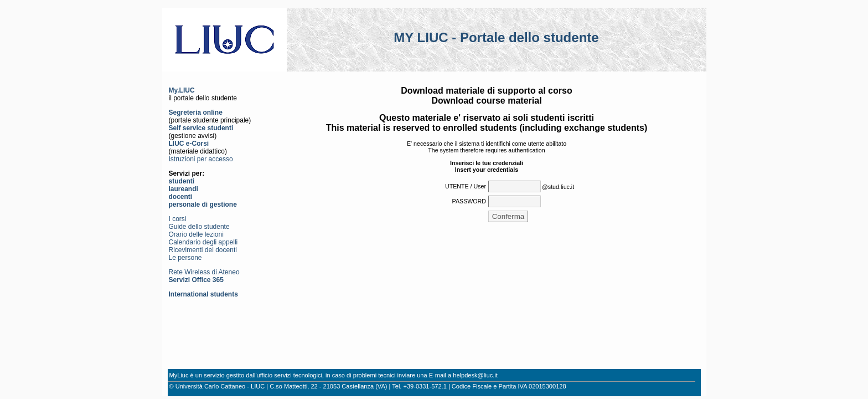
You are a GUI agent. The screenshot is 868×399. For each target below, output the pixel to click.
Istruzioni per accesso (201, 159)
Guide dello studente (199, 227)
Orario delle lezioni (196, 234)
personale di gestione (203, 204)
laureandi (184, 189)
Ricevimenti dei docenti (203, 250)
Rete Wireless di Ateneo (204, 272)
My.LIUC (182, 90)
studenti (182, 181)
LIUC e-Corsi (189, 144)
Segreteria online (196, 112)
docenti (181, 197)
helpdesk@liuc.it (475, 375)
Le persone (185, 258)
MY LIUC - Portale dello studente (496, 37)
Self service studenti (201, 128)
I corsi (178, 219)
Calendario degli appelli (203, 242)
